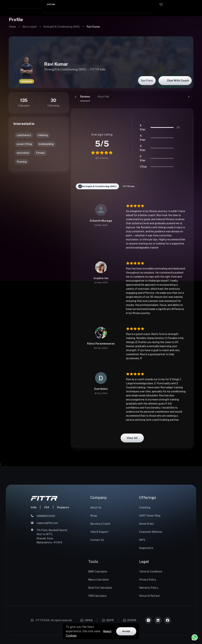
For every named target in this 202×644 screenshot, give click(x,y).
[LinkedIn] (158, 620)
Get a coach (30, 27)
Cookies (71, 636)
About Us (96, 508)
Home (12, 27)
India (34, 507)
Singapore (63, 507)
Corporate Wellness (151, 532)
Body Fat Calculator (100, 588)
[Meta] (168, 620)
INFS (142, 540)
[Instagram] (148, 620)
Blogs (94, 516)
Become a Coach (100, 524)
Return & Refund (149, 596)
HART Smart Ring (150, 516)
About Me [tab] (94, 97)
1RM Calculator (97, 596)
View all (132, 438)
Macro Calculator (99, 580)
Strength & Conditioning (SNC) (62, 27)
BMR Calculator (98, 572)
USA (47, 507)
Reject (107, 631)
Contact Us (97, 540)
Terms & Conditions (151, 572)
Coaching (145, 508)
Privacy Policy (148, 580)
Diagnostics (146, 548)
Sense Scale (146, 524)
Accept (126, 631)
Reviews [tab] (76, 97)
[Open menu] (161, 4)
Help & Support (99, 532)
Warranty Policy (149, 588)
